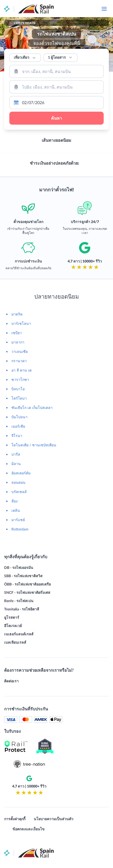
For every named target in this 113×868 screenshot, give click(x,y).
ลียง (15, 501)
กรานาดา (19, 361)
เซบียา (17, 333)
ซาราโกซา (20, 379)
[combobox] (56, 71)
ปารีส (16, 454)
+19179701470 (24, 23)
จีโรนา (17, 436)
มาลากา (18, 342)
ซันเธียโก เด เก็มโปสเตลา (32, 408)
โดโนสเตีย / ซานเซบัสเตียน (34, 445)
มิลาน (16, 464)
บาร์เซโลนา (21, 323)
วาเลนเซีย (20, 351)
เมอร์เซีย (18, 426)
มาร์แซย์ (18, 520)
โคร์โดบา (19, 398)
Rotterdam (20, 529)
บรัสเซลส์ (19, 492)
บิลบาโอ (18, 389)
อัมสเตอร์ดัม (21, 473)
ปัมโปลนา (19, 417)
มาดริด (17, 314)
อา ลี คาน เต (22, 370)
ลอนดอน (18, 482)
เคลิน (16, 510)
